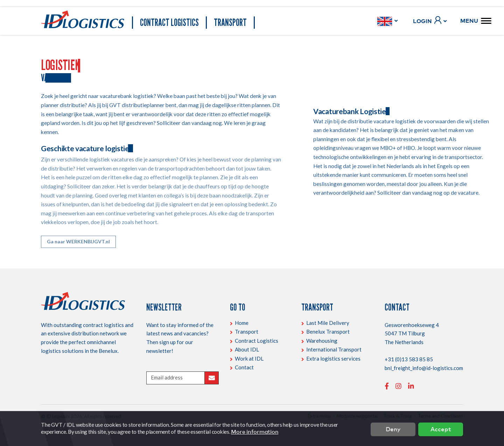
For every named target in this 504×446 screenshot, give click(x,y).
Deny (393, 429)
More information (255, 432)
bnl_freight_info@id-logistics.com (424, 368)
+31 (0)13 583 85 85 (409, 359)
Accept (441, 429)
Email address (167, 377)
